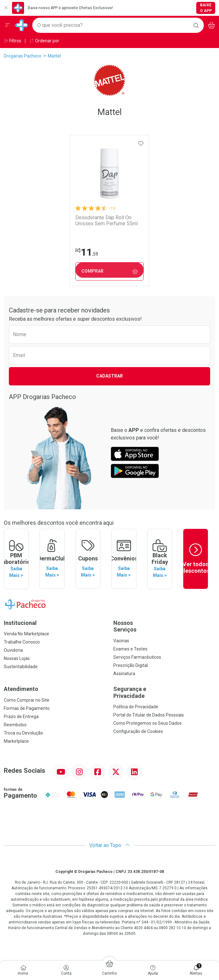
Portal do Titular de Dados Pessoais (149, 715)
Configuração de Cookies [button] (138, 731)
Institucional (20, 623)
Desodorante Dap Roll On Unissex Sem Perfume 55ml (106, 221)
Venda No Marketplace (26, 633)
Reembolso (15, 724)
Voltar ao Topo (110, 845)
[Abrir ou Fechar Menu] (8, 25)
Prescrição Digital (131, 665)
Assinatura (124, 673)
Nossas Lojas (17, 658)
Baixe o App (206, 8)
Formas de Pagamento (27, 708)
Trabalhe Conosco (22, 642)
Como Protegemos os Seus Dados (147, 723)
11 (87, 252)
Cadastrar (109, 376)
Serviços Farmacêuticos (137, 657)
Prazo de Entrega (21, 716)
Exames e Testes (130, 649)
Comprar (110, 271)
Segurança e (164, 692)
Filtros (13, 41)
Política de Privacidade (136, 706)
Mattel (54, 56)
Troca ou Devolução (23, 732)
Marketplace (16, 741)
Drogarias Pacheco (23, 56)
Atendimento (21, 689)
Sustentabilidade (21, 666)
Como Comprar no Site (27, 699)
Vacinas (121, 640)
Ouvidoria (13, 650)
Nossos (164, 626)
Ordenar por (44, 41)
